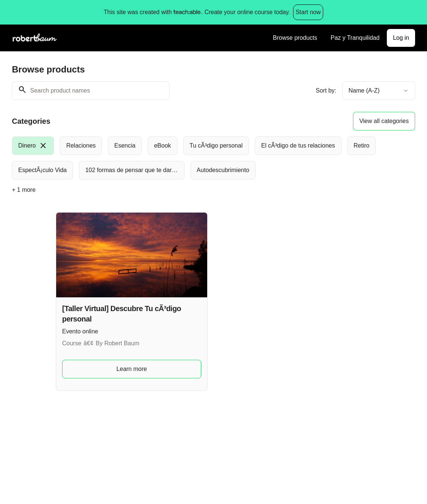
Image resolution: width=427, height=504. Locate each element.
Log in (401, 38)
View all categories (384, 121)
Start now (308, 12)
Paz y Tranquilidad (355, 38)
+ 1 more (24, 190)
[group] (213, 158)
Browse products (295, 38)
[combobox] (379, 91)
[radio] (33, 146)
